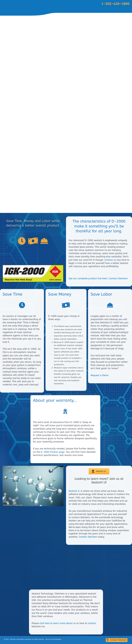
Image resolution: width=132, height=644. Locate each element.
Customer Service (93, 199)
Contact (124, 199)
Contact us (110, 260)
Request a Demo (100, 375)
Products (111, 199)
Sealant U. (74, 491)
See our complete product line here (88, 278)
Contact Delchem (118, 278)
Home (77, 199)
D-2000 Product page (53, 452)
